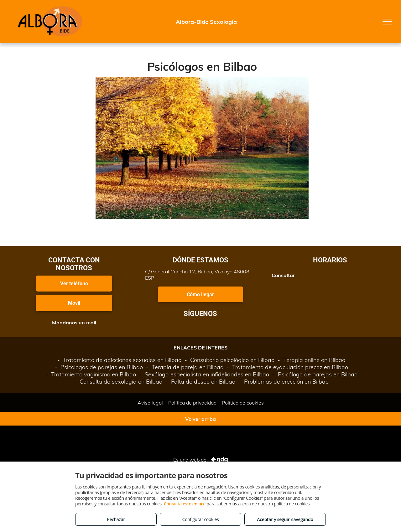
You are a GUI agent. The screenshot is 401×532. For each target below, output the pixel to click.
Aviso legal (150, 403)
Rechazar (116, 519)
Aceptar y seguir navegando (285, 519)
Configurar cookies (201, 519)
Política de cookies (243, 403)
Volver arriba (200, 419)
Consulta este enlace (185, 504)
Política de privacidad (192, 403)
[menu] (387, 22)
